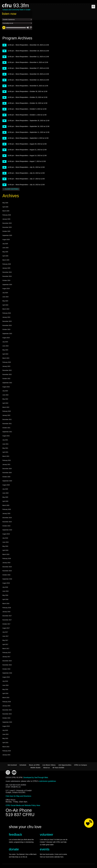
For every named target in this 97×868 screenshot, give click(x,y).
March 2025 (6, 260)
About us (46, 768)
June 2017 (5, 636)
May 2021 (5, 448)
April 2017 (5, 644)
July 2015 (5, 730)
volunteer (46, 835)
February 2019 (7, 559)
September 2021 (7, 432)
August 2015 (6, 726)
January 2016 (6, 706)
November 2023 (7, 325)
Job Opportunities (65, 765)
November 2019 (7, 522)
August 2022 (6, 387)
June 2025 (5, 248)
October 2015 (6, 718)
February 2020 (7, 509)
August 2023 (6, 338)
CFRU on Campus (81, 765)
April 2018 (5, 599)
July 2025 (5, 244)
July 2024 (5, 293)
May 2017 (5, 640)
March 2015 (6, 747)
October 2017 (6, 624)
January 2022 (6, 415)
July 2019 (5, 538)
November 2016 (7, 665)
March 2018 (6, 604)
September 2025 (7, 235)
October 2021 (6, 428)
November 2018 (7, 571)
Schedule (23, 765)
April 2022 (5, 403)
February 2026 (7, 215)
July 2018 (5, 587)
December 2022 (7, 370)
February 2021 (7, 460)
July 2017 (5, 632)
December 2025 (7, 223)
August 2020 (6, 485)
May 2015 (5, 738)
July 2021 (5, 440)
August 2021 (6, 436)
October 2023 (6, 329)
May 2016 (5, 689)
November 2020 (7, 473)
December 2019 (7, 518)
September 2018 (7, 579)
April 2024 (5, 305)
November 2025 (7, 227)
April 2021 (5, 452)
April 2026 (5, 207)
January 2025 (6, 268)
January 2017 (6, 657)
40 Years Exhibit (58, 768)
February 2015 (7, 751)
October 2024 (6, 280)
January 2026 (6, 219)
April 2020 (5, 501)
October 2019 (6, 526)
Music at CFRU (34, 765)
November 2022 (7, 374)
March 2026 (6, 211)
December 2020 (7, 469)
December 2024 (7, 272)
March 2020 (6, 505)
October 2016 (6, 669)
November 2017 (7, 620)
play (4, 45)
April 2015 (5, 743)
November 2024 (7, 276)
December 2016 (7, 661)
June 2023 (5, 346)
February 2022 (7, 411)
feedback (15, 835)
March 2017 (6, 649)
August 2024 (6, 289)
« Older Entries (11, 189)
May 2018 (5, 595)
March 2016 (6, 698)
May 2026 (5, 203)
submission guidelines (48, 781)
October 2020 (6, 477)
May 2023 (5, 350)
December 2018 (7, 567)
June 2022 (5, 395)
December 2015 (7, 710)
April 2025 (5, 256)
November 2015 (7, 714)
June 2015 (5, 734)
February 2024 (7, 313)
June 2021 (5, 444)
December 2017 (7, 616)
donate (14, 849)
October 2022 (6, 379)
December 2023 (7, 321)
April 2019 (5, 550)
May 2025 (5, 252)
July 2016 (5, 681)
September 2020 (7, 481)
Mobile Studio (35, 768)
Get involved (12, 765)
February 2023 (7, 362)
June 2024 (5, 297)
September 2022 (7, 383)
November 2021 (7, 424)
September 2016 (7, 673)
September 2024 (7, 285)
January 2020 (6, 514)
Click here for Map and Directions (18, 796)
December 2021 (7, 420)
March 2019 (6, 554)
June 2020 (5, 493)
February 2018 (7, 608)
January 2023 (6, 366)
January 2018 (6, 612)
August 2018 (6, 583)
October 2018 (6, 575)
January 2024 (6, 317)
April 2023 (5, 354)
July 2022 (5, 391)
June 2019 (5, 542)
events (45, 849)
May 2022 (5, 399)
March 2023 (6, 358)
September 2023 (7, 334)
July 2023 (5, 342)
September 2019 (7, 530)
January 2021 (6, 465)
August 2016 (6, 677)
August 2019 (6, 534)
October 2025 (6, 231)
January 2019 (6, 563)
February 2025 (7, 264)
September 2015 (7, 722)
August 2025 (6, 240)
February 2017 (7, 653)
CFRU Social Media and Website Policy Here (23, 805)
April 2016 (5, 693)
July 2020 (5, 489)
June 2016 (5, 685)
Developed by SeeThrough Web (36, 777)
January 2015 (6, 755)
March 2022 (6, 407)
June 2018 (5, 591)
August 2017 (6, 628)
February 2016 (7, 702)
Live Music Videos (49, 765)
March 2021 (6, 456)
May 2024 (5, 301)
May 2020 (5, 497)
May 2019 (5, 546)
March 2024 (6, 309)
